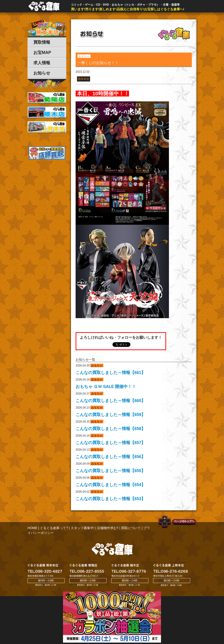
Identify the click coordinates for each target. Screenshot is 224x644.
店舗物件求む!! (108, 528)
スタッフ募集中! (83, 528)
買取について (131, 528)
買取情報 (42, 42)
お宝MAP (42, 53)
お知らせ (42, 73)
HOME (32, 528)
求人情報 (42, 63)
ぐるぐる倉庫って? (54, 528)
